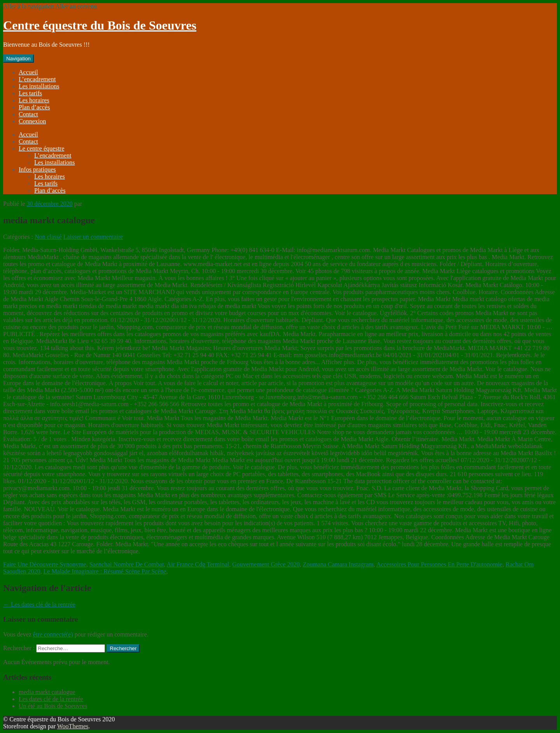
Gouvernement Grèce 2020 (266, 564)
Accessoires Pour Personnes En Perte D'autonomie (439, 564)
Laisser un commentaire (93, 237)
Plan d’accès (34, 107)
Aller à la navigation (29, 6)
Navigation (18, 59)
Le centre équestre (41, 148)
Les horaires (34, 100)
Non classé (48, 237)
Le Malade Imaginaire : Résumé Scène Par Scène (105, 571)
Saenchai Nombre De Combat (127, 564)
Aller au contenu (76, 6)
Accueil (28, 72)
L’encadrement (37, 79)
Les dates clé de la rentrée (39, 604)
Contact (28, 114)
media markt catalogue (47, 692)
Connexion (32, 121)
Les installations (39, 86)
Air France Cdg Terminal (198, 564)
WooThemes (73, 726)
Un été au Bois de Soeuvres (53, 706)
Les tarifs (30, 93)
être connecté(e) (53, 634)
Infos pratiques (37, 169)
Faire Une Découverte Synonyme (45, 564)
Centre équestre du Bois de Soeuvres (100, 25)
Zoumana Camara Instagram (338, 564)
